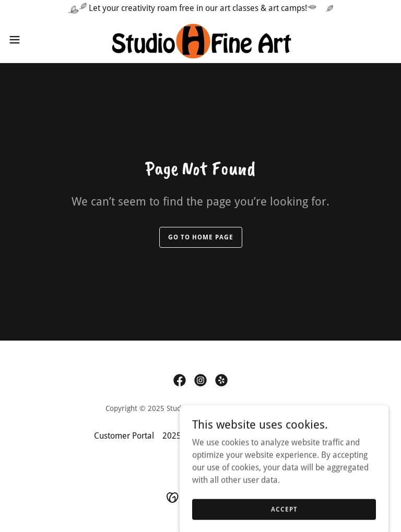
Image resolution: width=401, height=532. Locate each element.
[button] (34, 40)
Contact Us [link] (288, 436)
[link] (200, 40)
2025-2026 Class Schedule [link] (211, 436)
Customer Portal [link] (124, 436)
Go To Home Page (201, 237)
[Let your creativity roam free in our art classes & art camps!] (200, 8)
